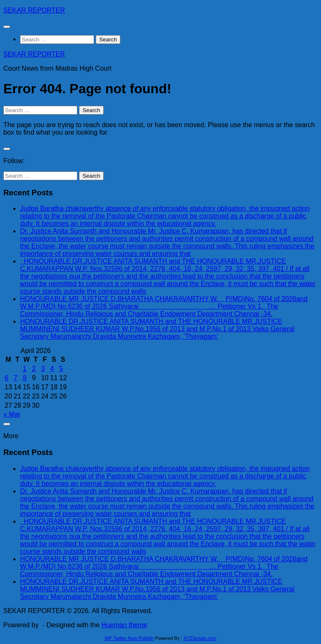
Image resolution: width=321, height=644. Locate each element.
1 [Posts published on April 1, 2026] (25, 369)
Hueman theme (124, 625)
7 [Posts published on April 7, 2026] (16, 378)
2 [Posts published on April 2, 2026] (34, 369)
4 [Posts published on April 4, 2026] (52, 369)
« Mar (12, 414)
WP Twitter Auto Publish (129, 638)
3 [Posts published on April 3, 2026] (43, 369)
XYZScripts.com (200, 638)
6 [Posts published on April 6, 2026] (6, 378)
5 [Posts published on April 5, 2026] (61, 369)
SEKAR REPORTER (34, 10)
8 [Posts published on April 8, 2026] (25, 378)
